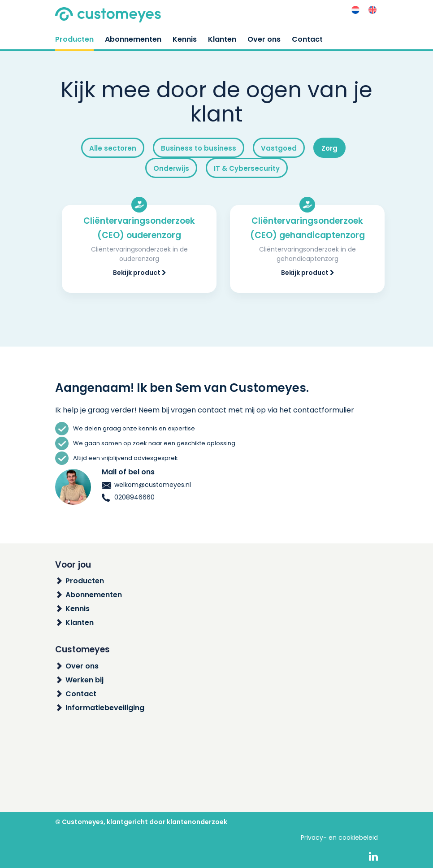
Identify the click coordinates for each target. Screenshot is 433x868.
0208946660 (128, 497)
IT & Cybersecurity (247, 168)
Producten (74, 39)
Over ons (264, 39)
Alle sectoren (113, 148)
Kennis (185, 39)
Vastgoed (279, 148)
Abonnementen (133, 39)
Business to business (199, 148)
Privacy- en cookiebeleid (339, 838)
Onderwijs (171, 168)
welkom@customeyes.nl (146, 485)
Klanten (222, 39)
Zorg (329, 148)
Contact (307, 39)
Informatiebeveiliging (105, 708)
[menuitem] (355, 10)
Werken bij (84, 680)
